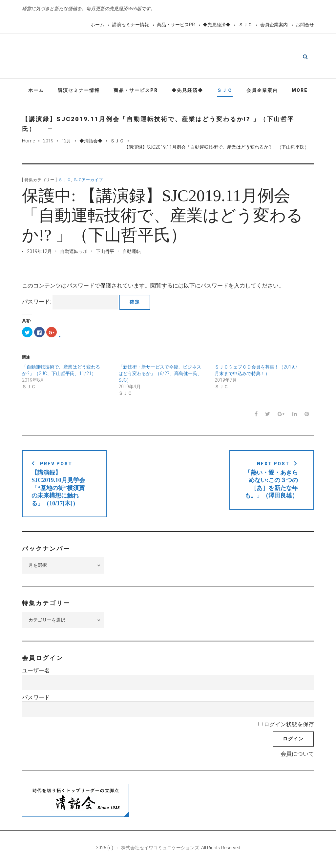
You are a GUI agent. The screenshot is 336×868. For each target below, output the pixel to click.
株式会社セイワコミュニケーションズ (160, 849)
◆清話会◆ (91, 142)
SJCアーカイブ (88, 181)
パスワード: (70, 303)
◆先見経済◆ (217, 25)
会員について (297, 755)
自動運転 (132, 252)
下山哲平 (105, 252)
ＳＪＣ (245, 25)
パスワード (36, 699)
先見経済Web (184, 57)
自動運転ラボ (74, 252)
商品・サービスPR (176, 25)
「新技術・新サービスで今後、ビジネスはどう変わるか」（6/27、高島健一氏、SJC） (160, 375)
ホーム (97, 25)
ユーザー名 (36, 672)
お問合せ (305, 25)
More (300, 91)
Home (28, 142)
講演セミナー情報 (131, 25)
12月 (66, 142)
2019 (48, 142)
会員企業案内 (274, 25)
